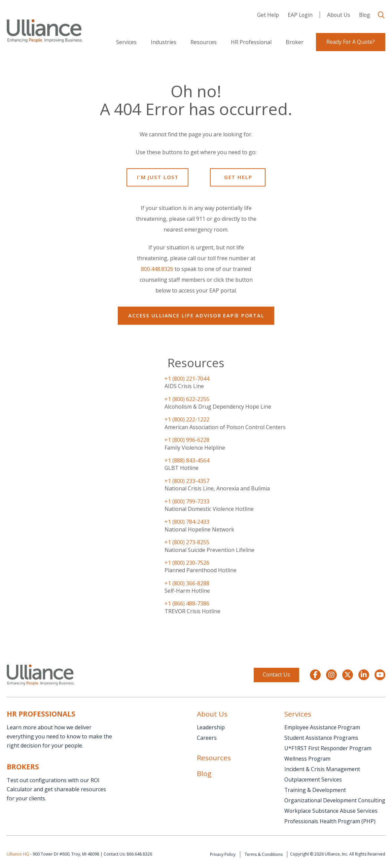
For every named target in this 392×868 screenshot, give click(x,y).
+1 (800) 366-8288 (187, 583)
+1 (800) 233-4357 (187, 481)
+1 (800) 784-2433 (187, 522)
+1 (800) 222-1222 (187, 419)
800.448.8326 (157, 269)
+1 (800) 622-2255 (187, 399)
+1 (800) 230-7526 (187, 563)
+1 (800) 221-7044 (187, 379)
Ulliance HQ (18, 854)
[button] (381, 15)
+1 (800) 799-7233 (187, 501)
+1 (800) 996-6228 (187, 440)
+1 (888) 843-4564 (187, 460)
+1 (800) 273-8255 (187, 542)
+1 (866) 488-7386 (187, 603)
